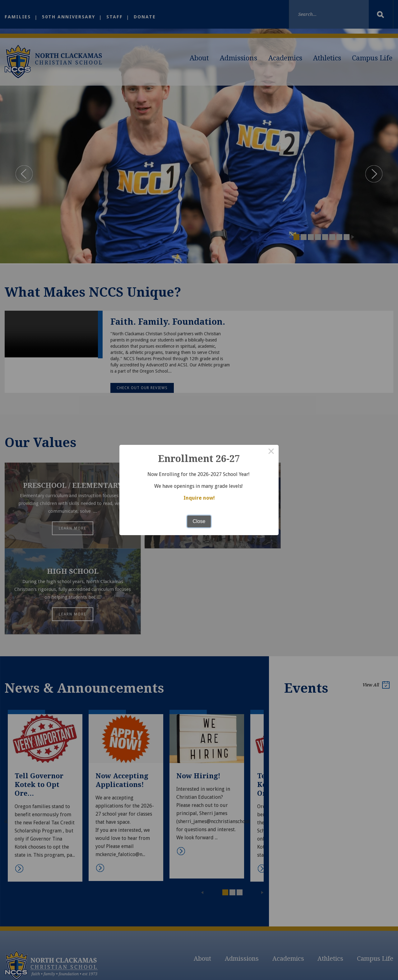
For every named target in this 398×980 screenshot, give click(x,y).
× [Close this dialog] (271, 452)
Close (199, 521)
